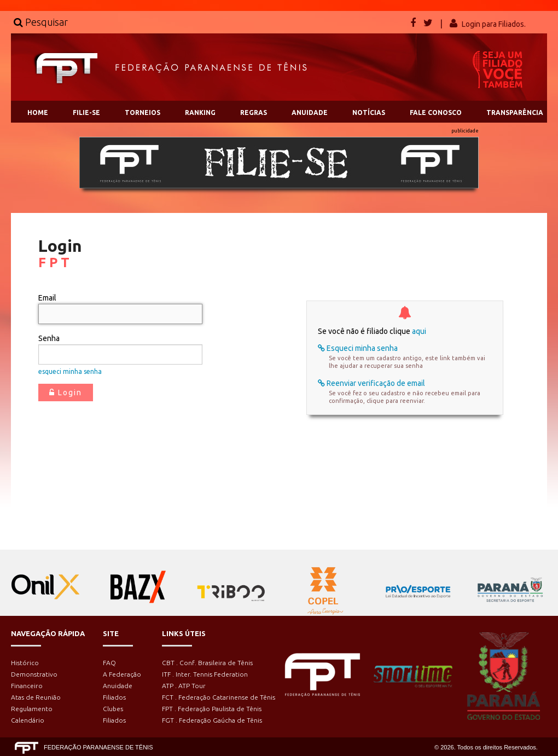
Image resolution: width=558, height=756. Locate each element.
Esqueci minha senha (358, 348)
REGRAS (254, 112)
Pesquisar (41, 22)
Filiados (114, 697)
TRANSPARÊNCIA (515, 112)
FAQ (109, 663)
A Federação (122, 674)
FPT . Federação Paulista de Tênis (212, 709)
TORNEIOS (143, 112)
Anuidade (118, 686)
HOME (38, 112)
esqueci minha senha (70, 371)
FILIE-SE (86, 112)
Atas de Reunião (36, 697)
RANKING (200, 112)
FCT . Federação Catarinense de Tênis (219, 697)
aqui (419, 331)
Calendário (28, 720)
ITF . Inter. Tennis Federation (205, 674)
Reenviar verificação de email (371, 383)
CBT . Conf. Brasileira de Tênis (207, 663)
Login (66, 393)
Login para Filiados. (494, 24)
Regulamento (32, 709)
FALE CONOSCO (436, 112)
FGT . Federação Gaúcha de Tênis (212, 720)
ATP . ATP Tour (184, 686)
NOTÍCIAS (369, 112)
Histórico (25, 663)
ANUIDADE (310, 112)
